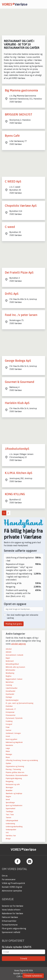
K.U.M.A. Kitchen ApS (19, 473)
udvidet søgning (18, 644)
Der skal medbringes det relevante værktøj (23, 616)
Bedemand (10, 661)
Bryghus (9, 676)
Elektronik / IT (11, 709)
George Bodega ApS (18, 361)
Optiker (8, 763)
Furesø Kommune (10, 925)
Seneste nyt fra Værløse (13, 906)
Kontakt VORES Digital (12, 887)
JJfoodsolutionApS (17, 449)
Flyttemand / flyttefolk (14, 718)
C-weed (10, 227)
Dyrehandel (10, 694)
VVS (7, 833)
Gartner (9, 730)
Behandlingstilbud (12, 664)
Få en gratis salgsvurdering (14, 928)
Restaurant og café (13, 784)
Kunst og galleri (11, 739)
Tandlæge (10, 812)
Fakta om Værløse (10, 917)
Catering (9, 685)
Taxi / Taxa (10, 815)
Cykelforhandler (12, 688)
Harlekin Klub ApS (17, 403)
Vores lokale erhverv (11, 910)
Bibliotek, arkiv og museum (15, 667)
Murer (8, 757)
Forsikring (9, 721)
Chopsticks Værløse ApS (21, 206)
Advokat (9, 649)
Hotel (8, 736)
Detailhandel (11, 691)
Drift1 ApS (12, 294)
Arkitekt (9, 652)
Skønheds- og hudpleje (14, 793)
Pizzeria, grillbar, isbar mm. (15, 772)
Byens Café (12, 136)
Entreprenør (10, 712)
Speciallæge (10, 802)
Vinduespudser (11, 830)
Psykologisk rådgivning (14, 778)
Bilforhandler (10, 670)
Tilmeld (23, 959)
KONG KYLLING (15, 494)
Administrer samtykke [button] (12, 891)
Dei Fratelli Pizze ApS (19, 272)
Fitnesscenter (11, 715)
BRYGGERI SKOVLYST (19, 114)
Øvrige (8, 839)
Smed (8, 799)
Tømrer (8, 818)
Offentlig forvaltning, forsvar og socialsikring (22, 760)
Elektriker (9, 706)
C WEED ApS (13, 181)
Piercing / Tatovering (13, 769)
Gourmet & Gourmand (20, 382)
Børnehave (10, 682)
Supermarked (10, 808)
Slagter (8, 796)
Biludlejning (10, 673)
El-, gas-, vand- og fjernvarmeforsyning (20, 703)
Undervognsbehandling (14, 827)
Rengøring (10, 781)
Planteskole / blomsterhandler (17, 775)
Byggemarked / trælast (14, 679)
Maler (8, 751)
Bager (8, 658)
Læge (8, 748)
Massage (9, 754)
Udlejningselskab (12, 821)
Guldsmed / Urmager (13, 733)
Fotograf (9, 724)
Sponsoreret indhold (11, 932)
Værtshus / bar (11, 836)
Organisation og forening (15, 766)
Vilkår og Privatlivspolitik (13, 883)
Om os (5, 876)
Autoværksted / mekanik (14, 655)
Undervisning (10, 824)
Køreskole (9, 745)
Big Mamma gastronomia (21, 90)
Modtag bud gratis (14, 624)
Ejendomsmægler (12, 700)
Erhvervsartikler (9, 921)
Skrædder (9, 790)
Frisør (8, 727)
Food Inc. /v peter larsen (21, 315)
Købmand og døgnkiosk (14, 742)
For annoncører (9, 879)
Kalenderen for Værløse (12, 913)
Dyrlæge (9, 697)
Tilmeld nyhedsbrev (33, 976)
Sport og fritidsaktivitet (14, 805)
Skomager (9, 787)
